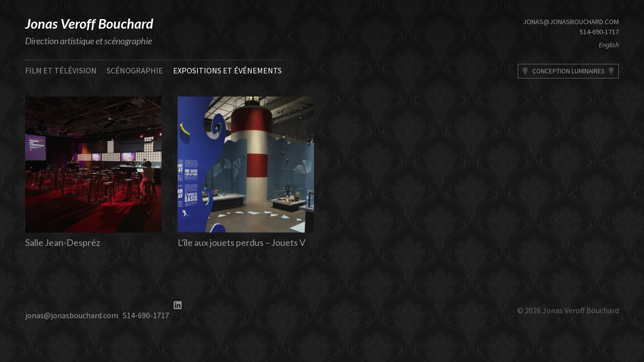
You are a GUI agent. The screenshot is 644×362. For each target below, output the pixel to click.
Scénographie (135, 70)
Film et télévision (61, 70)
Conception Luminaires (568, 71)
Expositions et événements (227, 70)
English (609, 45)
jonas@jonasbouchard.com (571, 22)
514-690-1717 (599, 32)
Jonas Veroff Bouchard (89, 23)
